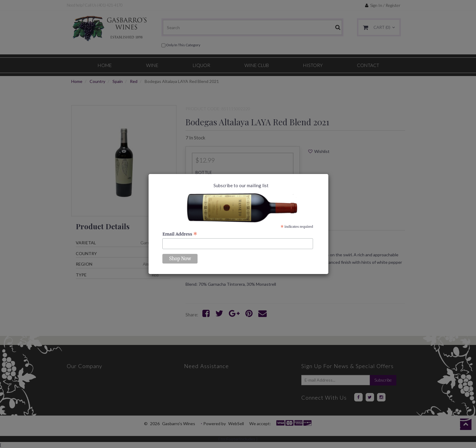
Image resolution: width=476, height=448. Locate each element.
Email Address (180, 234)
